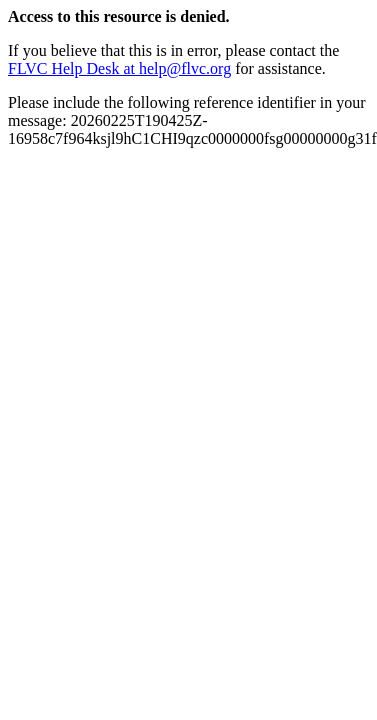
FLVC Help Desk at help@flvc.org (119, 68)
